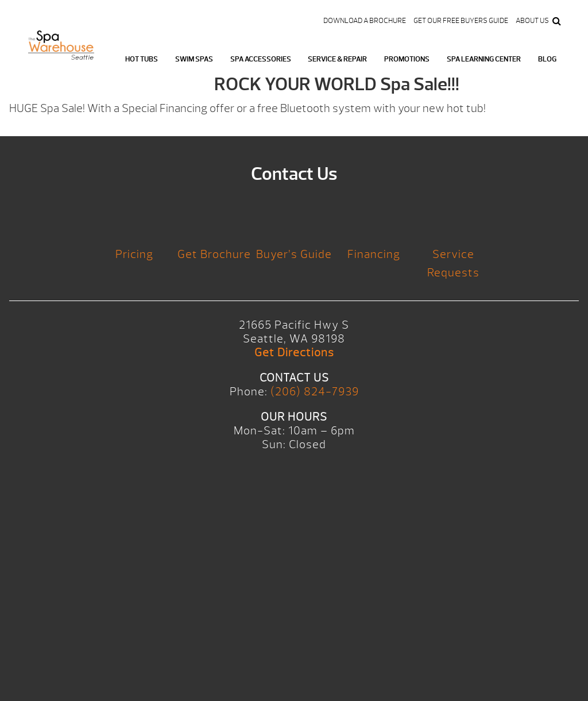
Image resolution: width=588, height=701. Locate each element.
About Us (532, 21)
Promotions (407, 59)
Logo (61, 52)
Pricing (134, 254)
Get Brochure (214, 254)
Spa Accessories (261, 59)
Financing (374, 254)
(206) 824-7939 (315, 392)
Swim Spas (194, 59)
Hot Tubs (142, 59)
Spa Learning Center (484, 59)
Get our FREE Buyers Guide (461, 21)
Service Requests (453, 263)
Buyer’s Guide (294, 254)
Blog (547, 59)
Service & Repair (337, 59)
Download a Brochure (365, 21)
